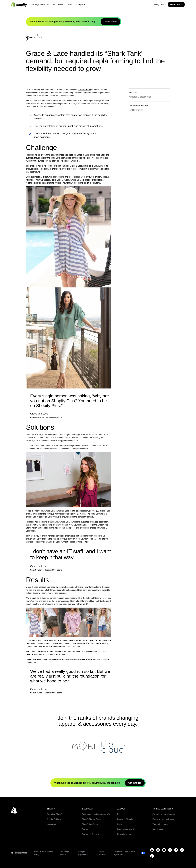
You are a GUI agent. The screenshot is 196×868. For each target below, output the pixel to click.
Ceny (69, 4)
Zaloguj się (159, 4)
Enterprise (80, 4)
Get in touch (176, 4)
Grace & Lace (84, 170)
